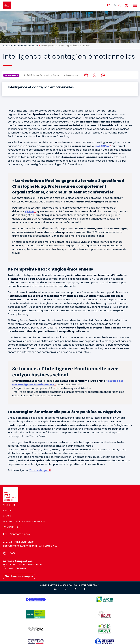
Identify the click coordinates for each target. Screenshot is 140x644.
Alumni (7, 516)
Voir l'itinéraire (17, 568)
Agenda (8, 510)
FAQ (12, 553)
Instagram (86, 75)
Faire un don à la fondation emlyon (24, 521)
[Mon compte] (127, 5)
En (114, 5)
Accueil (7, 46)
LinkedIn (103, 75)
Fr (108, 5)
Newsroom (10, 505)
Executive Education (26, 46)
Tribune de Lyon (39, 470)
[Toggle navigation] (135, 5)
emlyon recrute (12, 527)
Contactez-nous (20, 534)
